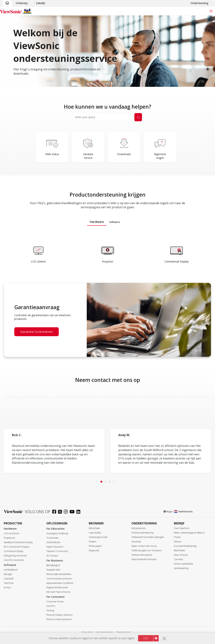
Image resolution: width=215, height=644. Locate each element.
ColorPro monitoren (14, 560)
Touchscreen (53, 538)
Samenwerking (181, 568)
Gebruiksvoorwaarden (105, 632)
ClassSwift (9, 579)
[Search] (103, 117)
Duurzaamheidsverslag (185, 546)
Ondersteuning (199, 3)
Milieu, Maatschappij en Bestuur (189, 533)
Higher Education (55, 547)
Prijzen (177, 537)
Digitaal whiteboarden (57, 587)
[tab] (101, 482)
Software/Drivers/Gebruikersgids (148, 537)
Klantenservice (138, 528)
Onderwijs (22, 3)
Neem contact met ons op (144, 546)
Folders (92, 542)
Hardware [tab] (97, 222)
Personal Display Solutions (59, 615)
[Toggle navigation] (211, 11)
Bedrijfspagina (53, 565)
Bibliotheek (94, 528)
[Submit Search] (138, 117)
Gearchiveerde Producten (144, 559)
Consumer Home (55, 602)
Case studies (95, 533)
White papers (95, 546)
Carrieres (178, 559)
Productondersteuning (142, 533)
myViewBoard (11, 570)
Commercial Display (14, 551)
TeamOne (9, 583)
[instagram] (67, 512)
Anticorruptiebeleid (183, 564)
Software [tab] (115, 222)
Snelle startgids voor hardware (146, 550)
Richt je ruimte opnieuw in (59, 619)
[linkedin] (79, 512)
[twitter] (61, 512)
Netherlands (183, 511)
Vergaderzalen (53, 570)
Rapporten (94, 550)
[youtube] (73, 512)
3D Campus (52, 556)
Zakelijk (40, 3)
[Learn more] (38, 254)
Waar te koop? (181, 555)
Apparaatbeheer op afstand (60, 583)
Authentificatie (53, 542)
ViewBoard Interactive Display (18, 542)
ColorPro (51, 606)
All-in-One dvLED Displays (17, 547)
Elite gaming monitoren (15, 556)
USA (146, 638)
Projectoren (9, 538)
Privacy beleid (87, 632)
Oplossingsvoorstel (98, 537)
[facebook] (55, 512)
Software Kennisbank (142, 555)
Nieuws (177, 542)
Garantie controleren (37, 332)
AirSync (7, 587)
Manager (8, 574)
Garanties (136, 542)
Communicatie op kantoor (59, 579)
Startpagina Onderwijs (57, 533)
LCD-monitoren (11, 533)
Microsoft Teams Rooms (58, 592)
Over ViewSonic (182, 528)
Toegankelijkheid (123, 632)
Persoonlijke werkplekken (59, 574)
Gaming (50, 610)
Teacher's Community (57, 551)
